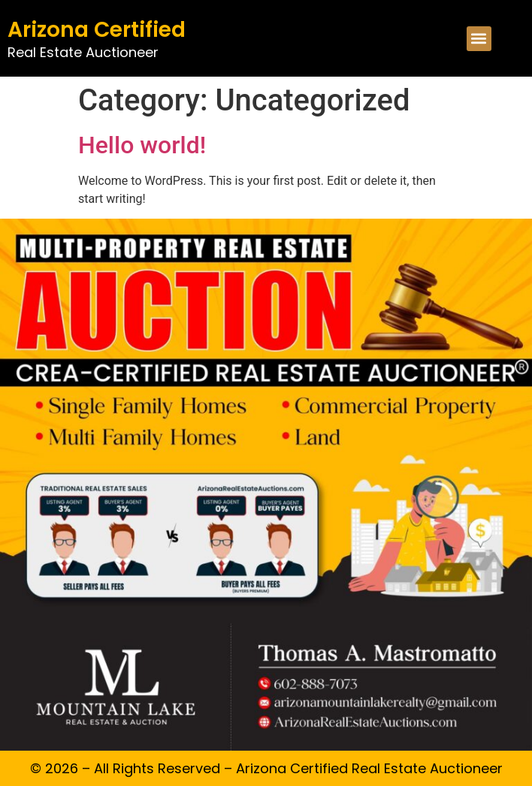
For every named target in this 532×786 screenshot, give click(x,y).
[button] (479, 39)
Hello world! (142, 145)
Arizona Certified (97, 30)
